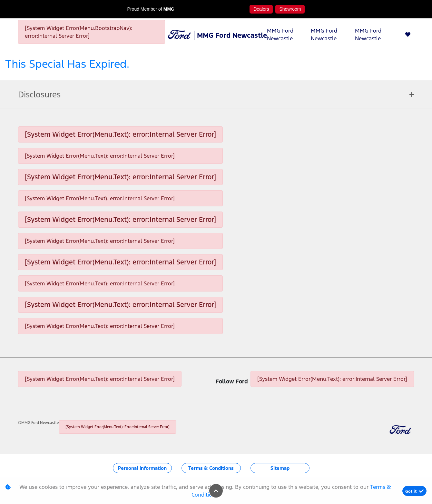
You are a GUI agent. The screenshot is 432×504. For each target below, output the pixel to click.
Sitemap (280, 468)
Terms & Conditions (211, 468)
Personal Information (142, 468)
